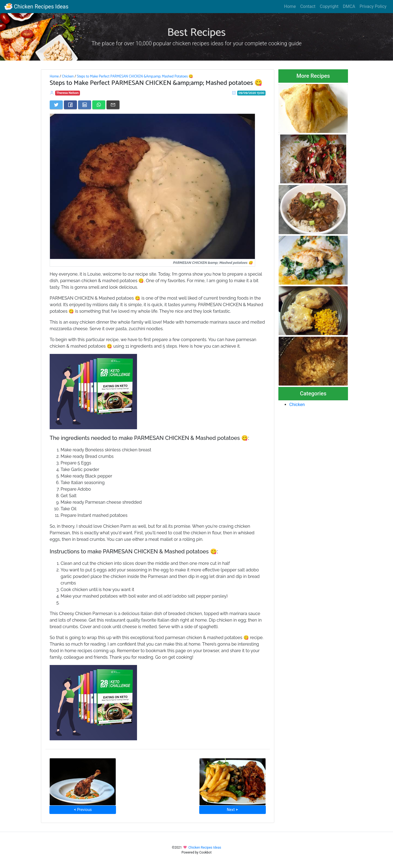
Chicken (68, 76)
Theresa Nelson (68, 93)
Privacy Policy (373, 6)
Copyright (329, 6)
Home (290, 6)
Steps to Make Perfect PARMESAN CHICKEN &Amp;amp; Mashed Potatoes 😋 (135, 76)
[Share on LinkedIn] (85, 105)
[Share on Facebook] (70, 105)
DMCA (349, 6)
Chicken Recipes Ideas (36, 7)
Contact (308, 6)
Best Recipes (196, 33)
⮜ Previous (83, 810)
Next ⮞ (232, 810)
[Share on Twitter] (56, 105)
